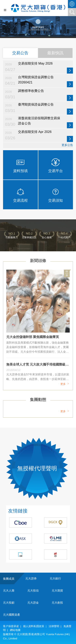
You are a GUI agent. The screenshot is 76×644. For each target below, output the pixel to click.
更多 (65, 384)
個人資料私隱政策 (34, 626)
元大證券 (31, 578)
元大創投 (57, 603)
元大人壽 (9, 591)
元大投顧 (9, 603)
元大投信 (33, 591)
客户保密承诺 (11, 626)
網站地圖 (15, 630)
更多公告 (67, 145)
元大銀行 (55, 578)
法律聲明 (54, 626)
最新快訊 (55, 53)
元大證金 (33, 603)
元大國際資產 (12, 615)
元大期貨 (57, 591)
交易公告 (20, 53)
